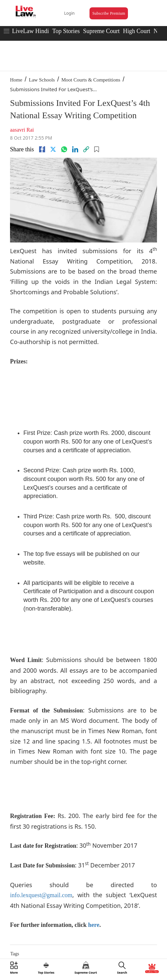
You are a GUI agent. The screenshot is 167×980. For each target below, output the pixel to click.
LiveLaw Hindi (30, 31)
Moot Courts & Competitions (91, 80)
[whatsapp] (64, 149)
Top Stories (66, 31)
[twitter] (53, 149)
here (94, 925)
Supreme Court (102, 31)
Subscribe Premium (109, 13)
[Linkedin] (75, 149)
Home (16, 80)
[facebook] (42, 149)
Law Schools (42, 80)
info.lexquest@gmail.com (41, 895)
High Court (137, 31)
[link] (86, 149)
